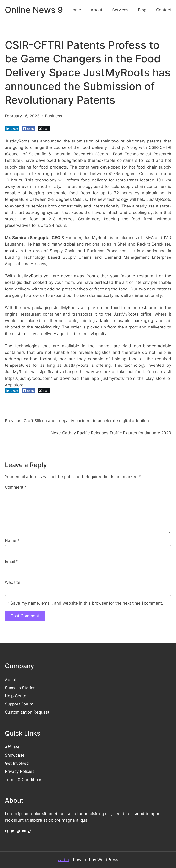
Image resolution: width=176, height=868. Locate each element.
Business (54, 116)
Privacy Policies (20, 771)
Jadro (64, 860)
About (11, 680)
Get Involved (17, 763)
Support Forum (19, 704)
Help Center (16, 696)
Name (12, 540)
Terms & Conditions (24, 780)
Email (12, 562)
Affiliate (12, 747)
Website (13, 582)
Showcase (15, 755)
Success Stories (20, 688)
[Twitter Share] (44, 129)
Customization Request (27, 712)
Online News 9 (34, 10)
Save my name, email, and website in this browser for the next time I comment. (87, 603)
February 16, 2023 (22, 116)
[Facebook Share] (29, 129)
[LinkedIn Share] (12, 129)
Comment (16, 487)
